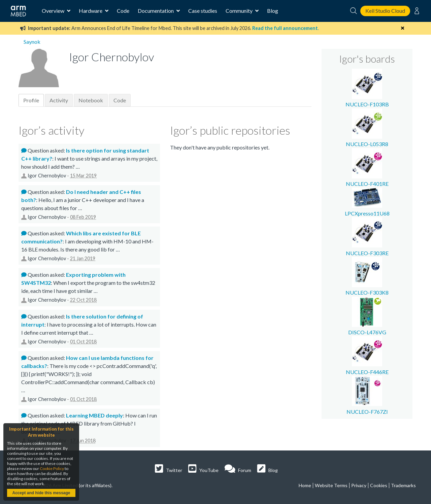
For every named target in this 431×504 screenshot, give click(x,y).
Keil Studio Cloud (385, 11)
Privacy (359, 485)
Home (305, 485)
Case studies (203, 11)
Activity (59, 100)
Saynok (32, 42)
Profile (31, 100)
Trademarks (403, 485)
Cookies (379, 485)
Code (123, 11)
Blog (273, 11)
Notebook (91, 100)
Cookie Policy (52, 468)
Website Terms (331, 485)
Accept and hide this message (41, 493)
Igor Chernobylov (47, 176)
